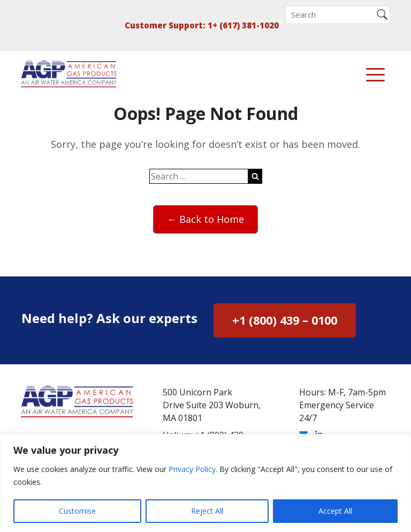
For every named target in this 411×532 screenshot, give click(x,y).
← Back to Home (205, 219)
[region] (205, 483)
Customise (77, 511)
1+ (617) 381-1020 (243, 25)
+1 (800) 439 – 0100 (285, 320)
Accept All (335, 511)
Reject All (207, 511)
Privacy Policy (192, 469)
